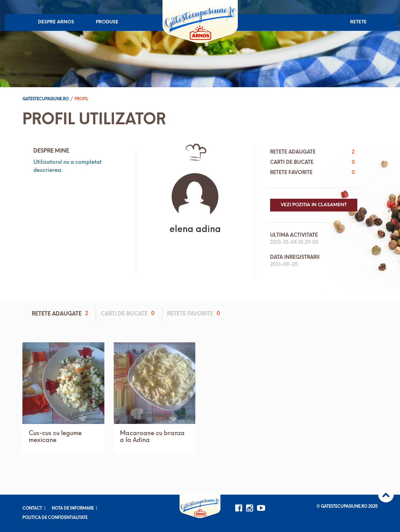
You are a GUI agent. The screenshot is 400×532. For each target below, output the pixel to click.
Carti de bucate (129, 314)
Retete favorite (195, 314)
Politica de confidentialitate (55, 518)
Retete (358, 22)
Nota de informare (73, 508)
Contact (32, 508)
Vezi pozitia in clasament (314, 205)
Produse (107, 22)
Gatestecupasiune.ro (46, 99)
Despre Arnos (56, 22)
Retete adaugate (61, 314)
